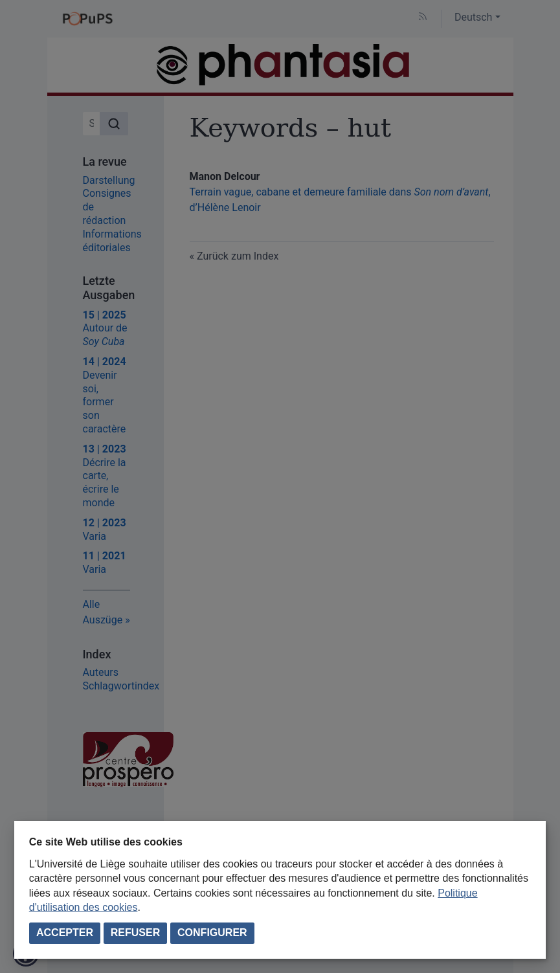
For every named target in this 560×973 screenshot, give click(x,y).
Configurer (212, 933)
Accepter (65, 933)
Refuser (135, 933)
